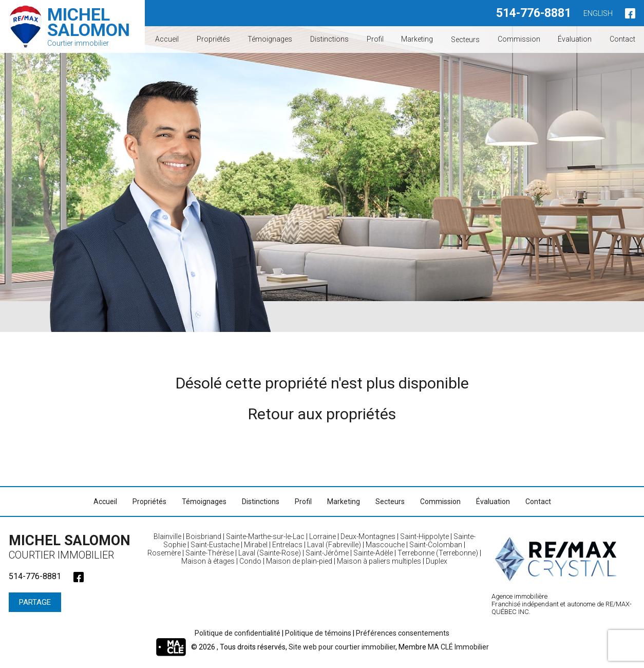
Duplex (437, 561)
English (598, 13)
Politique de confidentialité (238, 633)
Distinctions (329, 39)
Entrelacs (287, 545)
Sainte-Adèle (373, 553)
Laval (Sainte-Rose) (270, 553)
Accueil (167, 39)
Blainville (167, 536)
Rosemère (164, 553)
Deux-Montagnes (368, 536)
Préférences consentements (403, 633)
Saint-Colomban (436, 545)
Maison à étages (208, 561)
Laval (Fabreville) (334, 545)
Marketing (417, 39)
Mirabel (256, 545)
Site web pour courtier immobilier (342, 647)
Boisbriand (204, 536)
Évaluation (575, 39)
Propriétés (213, 39)
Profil (375, 39)
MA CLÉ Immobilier (458, 647)
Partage (35, 602)
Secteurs (465, 39)
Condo (250, 561)
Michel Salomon (73, 547)
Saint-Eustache (215, 545)
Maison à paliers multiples (379, 561)
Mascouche (385, 545)
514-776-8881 (534, 13)
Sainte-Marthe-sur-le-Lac (265, 536)
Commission (519, 39)
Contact (622, 39)
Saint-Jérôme (327, 553)
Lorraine (323, 536)
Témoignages (270, 39)
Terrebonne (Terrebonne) (438, 553)
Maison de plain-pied (299, 561)
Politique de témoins (318, 633)
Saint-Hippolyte (424, 536)
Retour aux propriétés (322, 414)
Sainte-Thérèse (210, 553)
